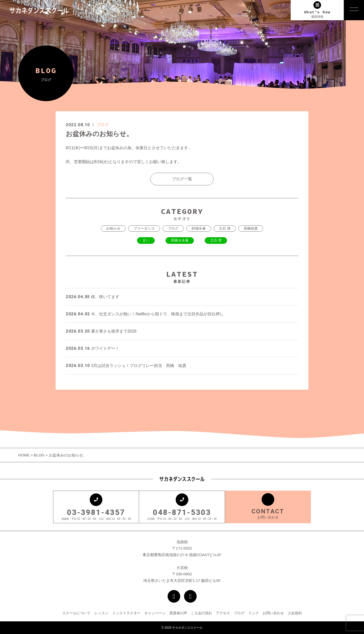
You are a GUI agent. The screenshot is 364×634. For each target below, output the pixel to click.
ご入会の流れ (201, 613)
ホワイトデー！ (93, 348)
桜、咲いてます (93, 297)
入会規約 (295, 613)
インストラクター (126, 613)
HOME (24, 455)
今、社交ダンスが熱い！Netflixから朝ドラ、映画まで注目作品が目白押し (145, 314)
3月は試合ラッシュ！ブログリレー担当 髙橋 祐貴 (126, 366)
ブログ (103, 125)
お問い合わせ (273, 613)
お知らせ (113, 228)
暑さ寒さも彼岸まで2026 (101, 331)
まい (146, 240)
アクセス (223, 613)
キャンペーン (155, 613)
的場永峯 (199, 228)
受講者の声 (178, 613)
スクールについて (76, 613)
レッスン (101, 613)
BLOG (39, 455)
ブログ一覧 (182, 179)
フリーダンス (144, 228)
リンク (254, 613)
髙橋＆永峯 (180, 240)
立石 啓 (225, 228)
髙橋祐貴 (251, 228)
